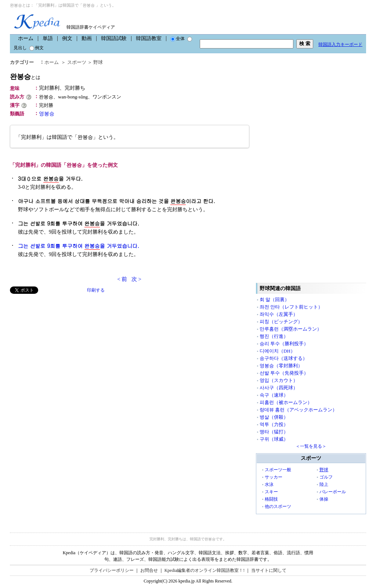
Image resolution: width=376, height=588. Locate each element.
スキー (271, 492)
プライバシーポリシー (112, 570)
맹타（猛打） (274, 432)
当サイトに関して (269, 570)
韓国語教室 (149, 38)
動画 (87, 38)
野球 (98, 62)
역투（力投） (274, 424)
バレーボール (333, 492)
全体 (178, 39)
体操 (324, 499)
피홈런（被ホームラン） (286, 402)
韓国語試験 (114, 38)
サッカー (274, 477)
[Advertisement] (65, 345)
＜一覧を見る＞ (311, 446)
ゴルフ (326, 477)
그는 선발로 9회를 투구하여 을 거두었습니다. (79, 246)
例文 (67, 38)
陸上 (324, 484)
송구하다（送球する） (283, 358)
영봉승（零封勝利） (281, 366)
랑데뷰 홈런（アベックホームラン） (298, 410)
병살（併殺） (274, 417)
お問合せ (149, 570)
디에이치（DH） (277, 351)
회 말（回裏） (274, 300)
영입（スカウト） (279, 380)
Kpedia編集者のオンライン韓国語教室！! (205, 570)
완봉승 (25, 77)
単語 (48, 38)
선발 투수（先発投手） (284, 373)
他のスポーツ (278, 506)
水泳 (269, 484)
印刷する (96, 290)
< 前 (122, 279)
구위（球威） (274, 439)
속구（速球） (274, 395)
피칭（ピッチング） (281, 322)
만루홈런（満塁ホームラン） (291, 329)
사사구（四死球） (279, 388)
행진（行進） (274, 336)
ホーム (26, 38)
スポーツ (77, 62)
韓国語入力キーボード (340, 44)
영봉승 (47, 114)
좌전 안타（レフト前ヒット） (291, 307)
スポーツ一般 (278, 470)
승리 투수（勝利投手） (284, 344)
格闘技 (271, 499)
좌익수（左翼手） (279, 314)
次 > (136, 279)
